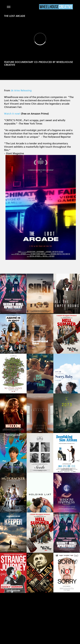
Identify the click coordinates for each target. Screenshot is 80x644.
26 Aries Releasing (21, 90)
